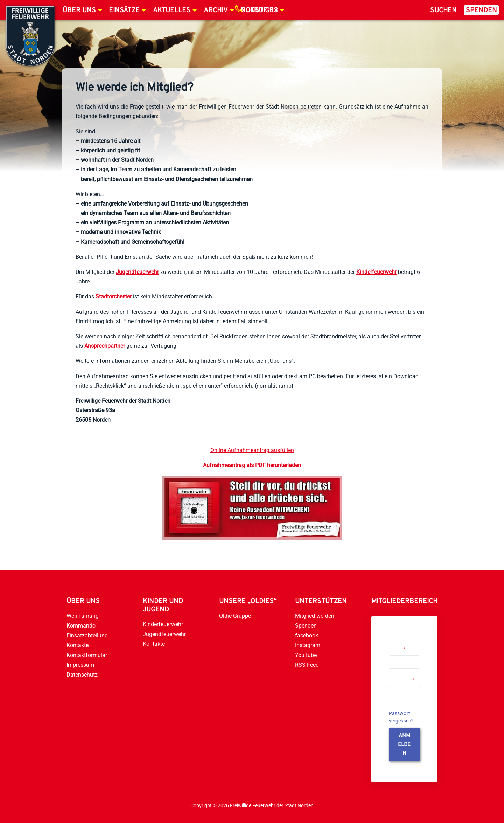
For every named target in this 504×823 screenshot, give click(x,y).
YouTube (306, 655)
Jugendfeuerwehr (137, 272)
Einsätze (124, 11)
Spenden (481, 11)
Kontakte (78, 645)
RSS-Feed (307, 665)
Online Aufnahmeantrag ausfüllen (252, 450)
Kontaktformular (87, 655)
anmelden (404, 745)
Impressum (80, 665)
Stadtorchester (114, 296)
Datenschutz (82, 675)
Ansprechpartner (105, 346)
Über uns (79, 11)
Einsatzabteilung (87, 635)
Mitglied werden (315, 616)
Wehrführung (83, 616)
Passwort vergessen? (401, 717)
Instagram (308, 645)
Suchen (443, 11)
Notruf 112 (259, 11)
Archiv (216, 11)
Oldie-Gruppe (235, 616)
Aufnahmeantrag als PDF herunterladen (252, 465)
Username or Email (403, 646)
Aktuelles (172, 11)
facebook (307, 635)
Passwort (402, 680)
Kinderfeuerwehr (376, 272)
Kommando (81, 626)
